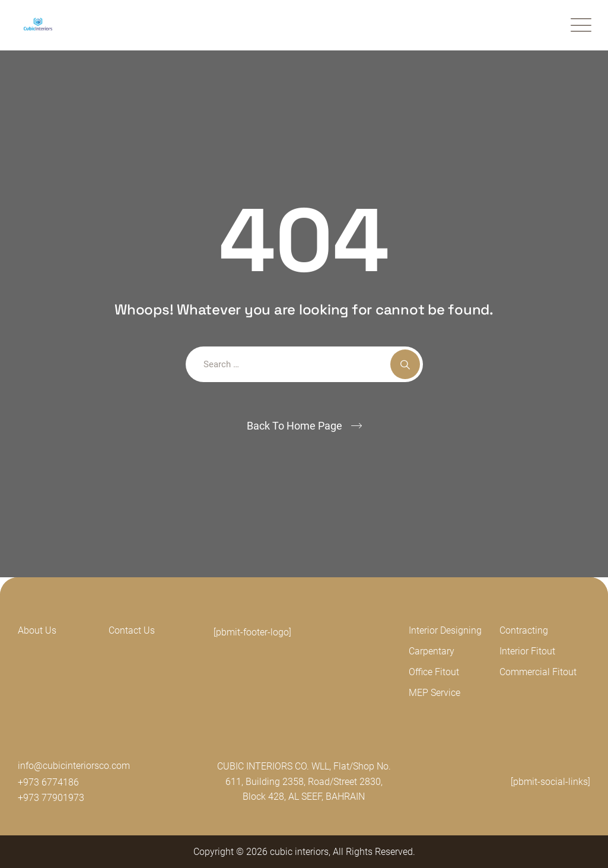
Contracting (524, 630)
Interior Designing (445, 630)
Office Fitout (434, 672)
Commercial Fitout (538, 672)
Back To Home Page (295, 426)
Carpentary (432, 651)
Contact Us (132, 630)
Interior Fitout (527, 651)
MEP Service (434, 693)
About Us (37, 630)
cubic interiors (299, 852)
